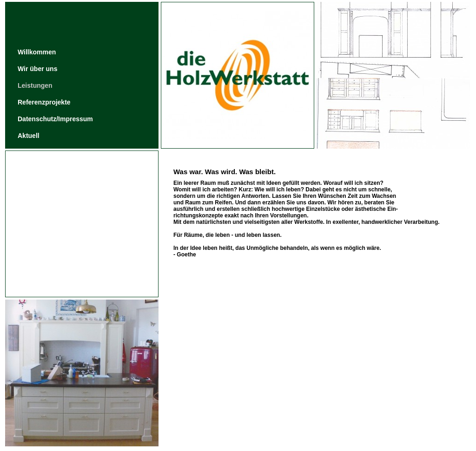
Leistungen (35, 85)
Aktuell (29, 136)
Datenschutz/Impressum (55, 119)
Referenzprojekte (44, 102)
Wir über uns (37, 69)
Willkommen (37, 52)
